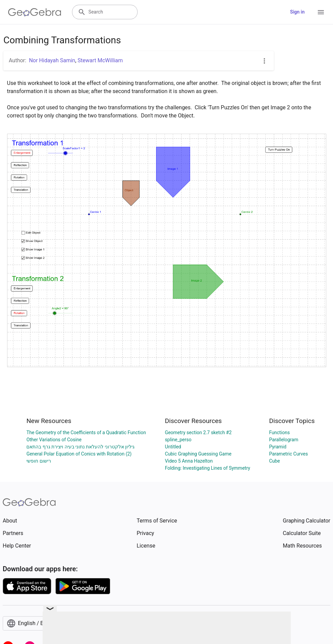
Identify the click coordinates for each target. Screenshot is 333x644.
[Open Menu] (321, 12)
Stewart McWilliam (100, 60)
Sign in (297, 12)
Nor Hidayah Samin (52, 60)
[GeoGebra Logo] (35, 12)
